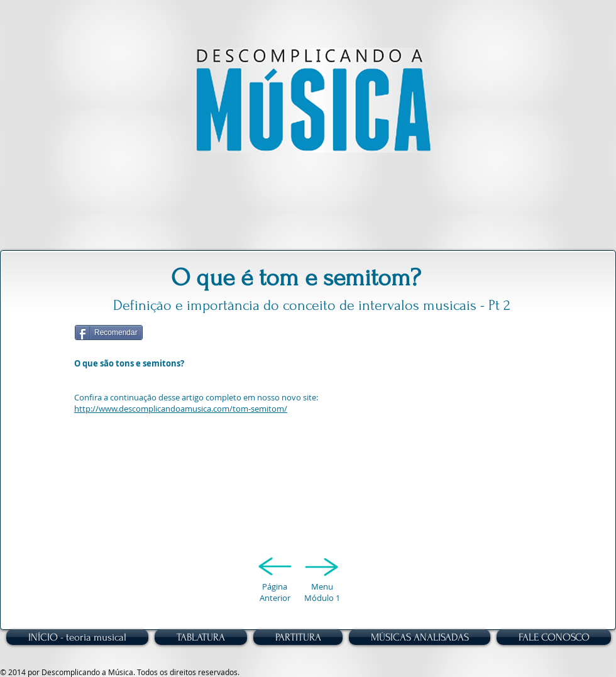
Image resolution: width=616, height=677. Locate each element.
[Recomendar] (109, 333)
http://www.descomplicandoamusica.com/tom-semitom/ (181, 409)
